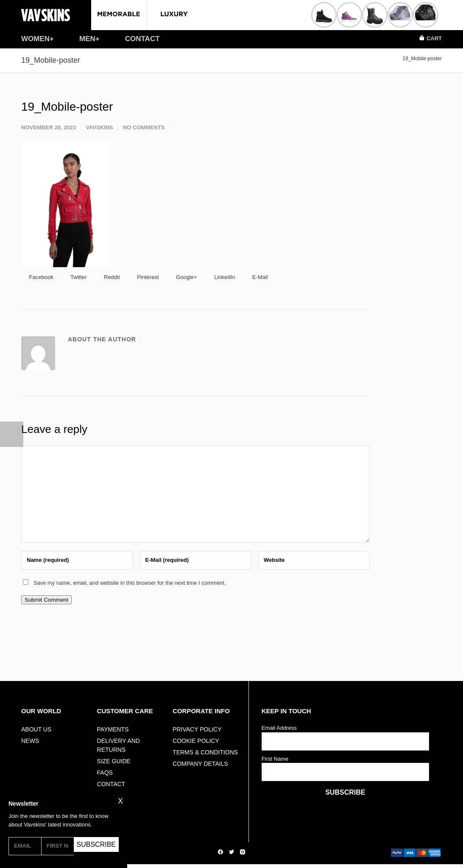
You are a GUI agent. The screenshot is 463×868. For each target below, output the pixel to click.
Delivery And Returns (119, 745)
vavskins (99, 127)
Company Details (200, 764)
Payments (113, 729)
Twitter (75, 277)
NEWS (30, 741)
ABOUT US (36, 729)
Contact (111, 784)
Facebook (37, 277)
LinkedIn (221, 277)
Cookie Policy (196, 741)
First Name (275, 759)
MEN (87, 39)
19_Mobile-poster (67, 107)
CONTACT (142, 39)
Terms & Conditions (205, 752)
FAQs (105, 773)
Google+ (183, 277)
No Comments (144, 127)
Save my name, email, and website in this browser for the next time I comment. (130, 583)
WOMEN (35, 39)
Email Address (279, 728)
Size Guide (114, 761)
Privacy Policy (197, 729)
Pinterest (144, 277)
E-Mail (256, 277)
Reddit (108, 277)
